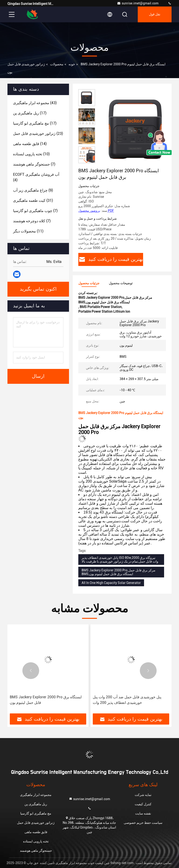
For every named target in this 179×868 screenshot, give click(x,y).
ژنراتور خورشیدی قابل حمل (26, 64)
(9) (33, 190)
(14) (30, 144)
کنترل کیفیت (143, 804)
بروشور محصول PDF (96, 211)
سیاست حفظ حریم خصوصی (143, 823)
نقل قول (155, 14)
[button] (87, 161)
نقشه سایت (143, 813)
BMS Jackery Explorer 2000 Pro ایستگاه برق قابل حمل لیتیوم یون (46, 700)
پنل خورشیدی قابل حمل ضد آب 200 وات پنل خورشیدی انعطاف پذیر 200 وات (127, 700)
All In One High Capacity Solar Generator (111, 583)
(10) (31, 154)
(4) (36, 177)
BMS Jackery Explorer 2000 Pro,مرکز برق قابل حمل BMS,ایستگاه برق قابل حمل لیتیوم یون (119, 572)
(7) (34, 164)
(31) (33, 200)
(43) (35, 103)
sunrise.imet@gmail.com (138, 3)
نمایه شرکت (143, 795)
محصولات (57, 64)
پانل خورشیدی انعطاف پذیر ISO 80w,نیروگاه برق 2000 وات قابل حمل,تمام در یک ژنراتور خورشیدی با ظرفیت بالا (120, 560)
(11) (28, 231)
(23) (38, 134)
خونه (72, 64)
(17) (30, 113)
